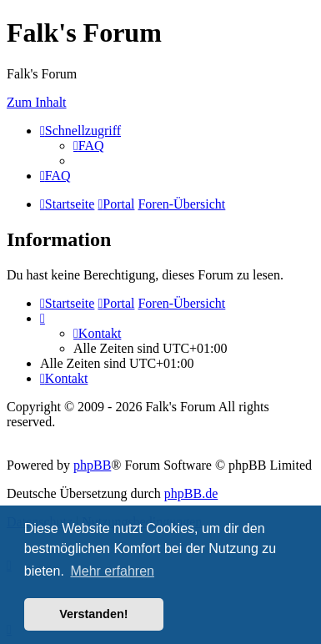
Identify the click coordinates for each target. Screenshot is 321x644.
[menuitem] (89, 146)
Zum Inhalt (37, 102)
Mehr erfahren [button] (112, 571)
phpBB (92, 465)
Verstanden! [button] (93, 614)
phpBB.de (191, 493)
